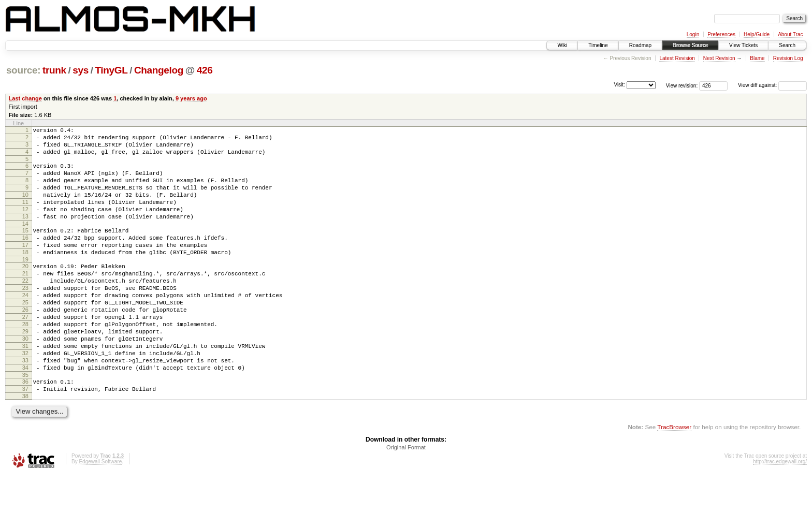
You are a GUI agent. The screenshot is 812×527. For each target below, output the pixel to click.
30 (25, 379)
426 (205, 70)
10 (25, 207)
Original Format (406, 499)
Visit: (619, 85)
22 (25, 309)
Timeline (598, 45)
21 (25, 300)
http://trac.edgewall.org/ (780, 513)
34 (25, 414)
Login (693, 34)
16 (25, 258)
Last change (25, 98)
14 (25, 242)
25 (25, 335)
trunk (54, 70)
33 (25, 405)
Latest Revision (677, 58)
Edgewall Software (100, 513)
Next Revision (719, 58)
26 (25, 344)
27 (25, 353)
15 (25, 249)
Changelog (159, 70)
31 (25, 388)
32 (25, 397)
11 (25, 216)
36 (25, 430)
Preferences (721, 34)
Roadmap (640, 45)
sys (81, 70)
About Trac (790, 34)
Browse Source (690, 45)
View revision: (682, 85)
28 (25, 361)
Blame (757, 58)
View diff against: (772, 85)
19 (25, 284)
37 (25, 438)
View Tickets (743, 45)
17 (25, 267)
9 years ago (191, 98)
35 (25, 423)
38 (25, 447)
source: (23, 70)
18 (25, 275)
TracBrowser (674, 478)
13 (25, 233)
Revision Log (788, 58)
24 (25, 326)
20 (25, 291)
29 (25, 370)
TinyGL (111, 70)
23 (25, 317)
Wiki (562, 45)
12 (25, 225)
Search (787, 45)
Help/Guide (757, 34)
